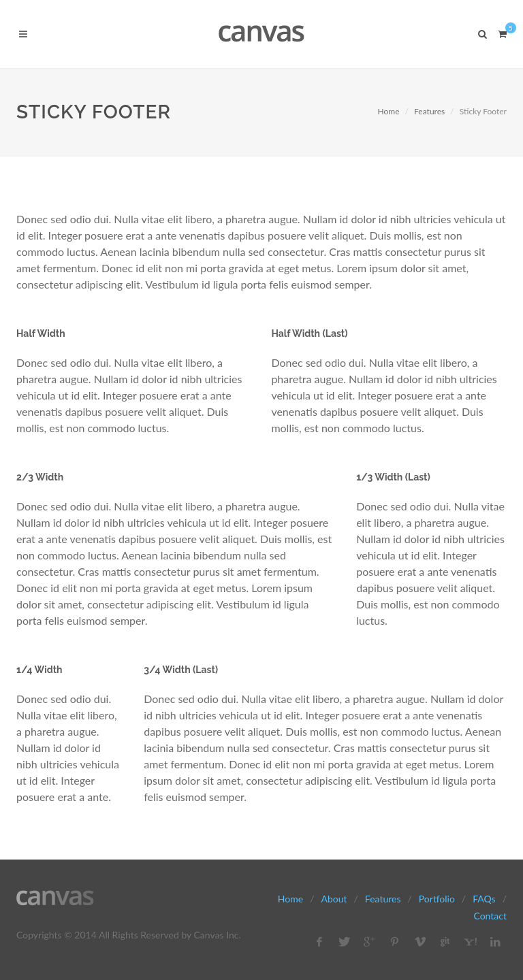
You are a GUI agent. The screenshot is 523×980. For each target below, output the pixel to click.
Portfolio (437, 899)
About (334, 899)
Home (389, 111)
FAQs (484, 899)
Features (429, 111)
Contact (490, 916)
